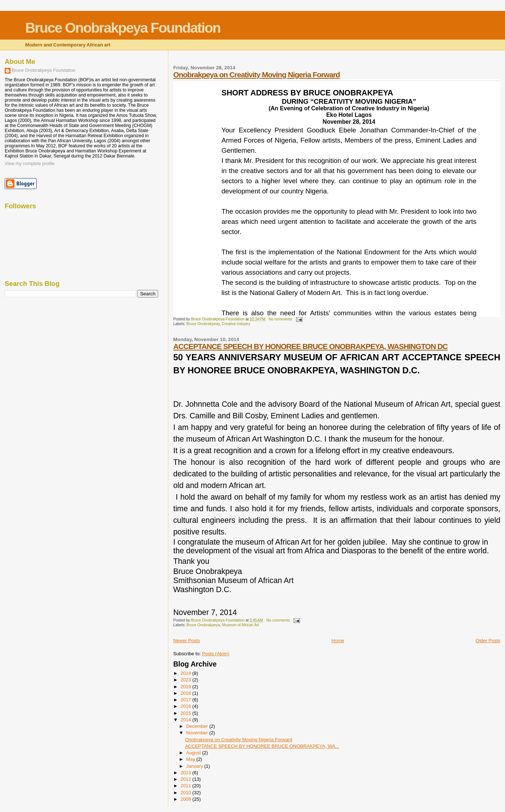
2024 (187, 673)
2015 (187, 713)
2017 (187, 700)
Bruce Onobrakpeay (203, 324)
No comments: (281, 319)
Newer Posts (186, 641)
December (198, 726)
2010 (187, 793)
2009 (187, 799)
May (191, 759)
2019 (187, 687)
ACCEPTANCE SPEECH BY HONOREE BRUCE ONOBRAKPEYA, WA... (262, 746)
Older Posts (488, 641)
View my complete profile (30, 164)
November (198, 733)
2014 (187, 720)
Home (338, 641)
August (194, 753)
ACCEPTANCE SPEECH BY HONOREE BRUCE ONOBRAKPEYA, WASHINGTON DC (310, 346)
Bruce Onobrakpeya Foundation (123, 28)
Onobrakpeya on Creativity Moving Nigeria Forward (256, 75)
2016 (187, 706)
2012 (187, 779)
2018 (187, 693)
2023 (187, 680)
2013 (187, 773)
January (195, 766)
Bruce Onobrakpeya (203, 625)
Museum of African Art (241, 625)
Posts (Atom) (216, 654)
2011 (187, 786)
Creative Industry (236, 324)
